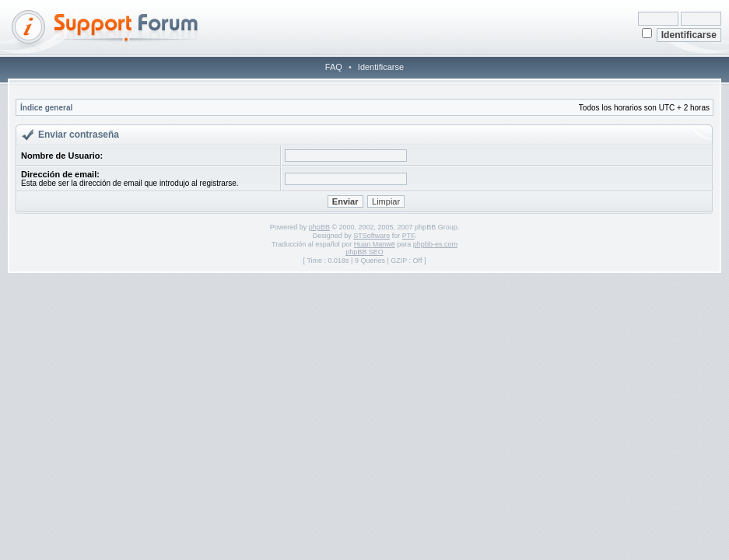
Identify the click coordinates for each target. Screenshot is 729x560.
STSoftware (372, 236)
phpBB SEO (364, 252)
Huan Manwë (375, 244)
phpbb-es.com (435, 244)
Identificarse (381, 67)
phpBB (319, 227)
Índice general (46, 108)
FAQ (334, 67)
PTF (408, 236)
